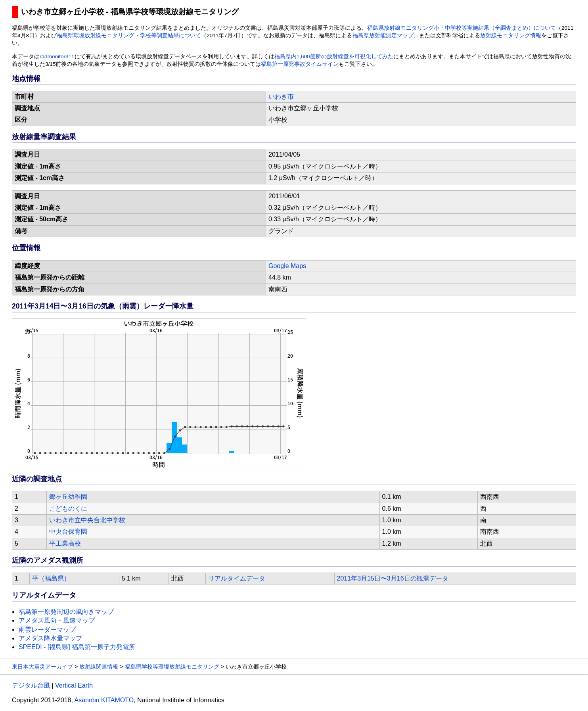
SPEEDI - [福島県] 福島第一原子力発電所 (77, 647)
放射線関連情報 (99, 667)
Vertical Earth (74, 685)
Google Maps (287, 266)
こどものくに (68, 509)
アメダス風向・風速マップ (57, 620)
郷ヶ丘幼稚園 (68, 497)
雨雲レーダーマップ (47, 630)
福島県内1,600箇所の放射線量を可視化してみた (334, 57)
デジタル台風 (31, 685)
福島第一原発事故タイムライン (300, 64)
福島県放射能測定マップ (383, 35)
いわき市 (281, 97)
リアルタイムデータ (237, 578)
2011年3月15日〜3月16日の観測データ (393, 578)
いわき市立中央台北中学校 (87, 520)
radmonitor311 (57, 57)
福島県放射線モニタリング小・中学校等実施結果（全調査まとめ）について (462, 28)
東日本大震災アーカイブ (42, 667)
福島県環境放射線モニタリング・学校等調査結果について (129, 35)
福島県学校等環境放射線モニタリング (172, 667)
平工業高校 (65, 543)
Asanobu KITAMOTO (104, 700)
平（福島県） (51, 578)
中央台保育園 (68, 532)
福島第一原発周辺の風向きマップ (66, 612)
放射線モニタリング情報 (511, 35)
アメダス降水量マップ (50, 638)
